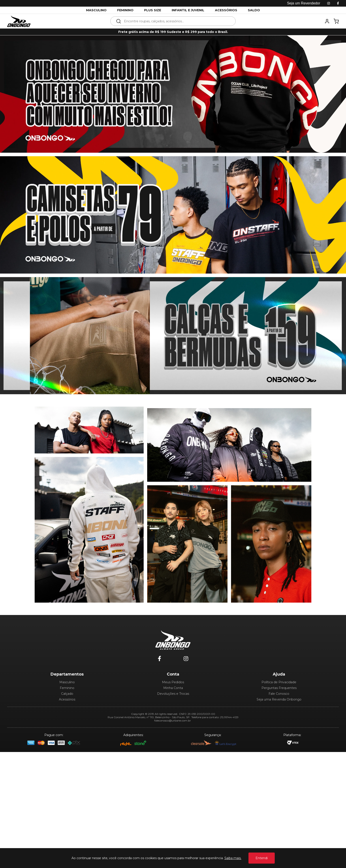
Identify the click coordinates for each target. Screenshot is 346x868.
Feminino (67, 804)
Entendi (262, 858)
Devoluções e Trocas (173, 810)
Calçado (67, 810)
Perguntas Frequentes (279, 804)
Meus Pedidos (173, 798)
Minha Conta (173, 804)
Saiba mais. (233, 858)
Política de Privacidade (279, 798)
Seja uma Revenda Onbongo (279, 815)
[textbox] (176, 21)
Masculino (67, 798)
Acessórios (67, 815)
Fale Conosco (279, 810)
